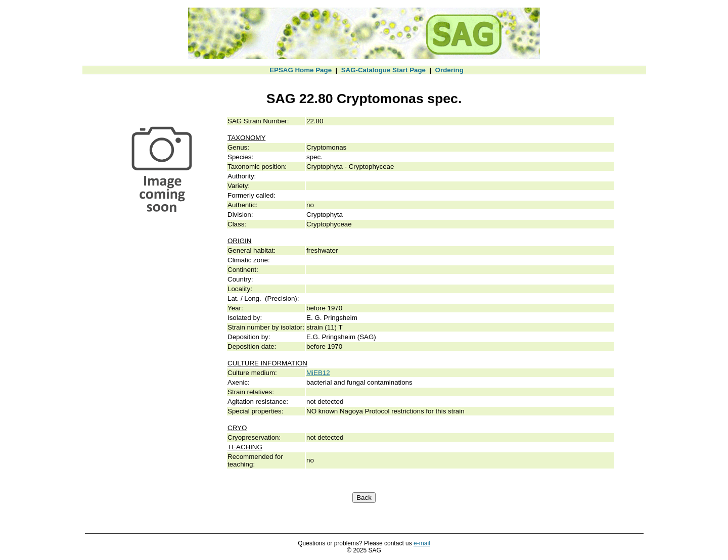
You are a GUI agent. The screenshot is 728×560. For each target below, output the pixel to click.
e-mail (422, 543)
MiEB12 (318, 373)
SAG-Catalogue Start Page (383, 70)
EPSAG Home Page (301, 70)
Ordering (449, 70)
